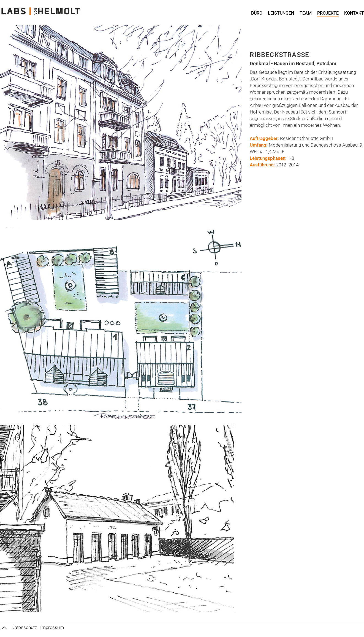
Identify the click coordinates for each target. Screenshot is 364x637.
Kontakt (354, 13)
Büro (257, 13)
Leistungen (281, 13)
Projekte (328, 13)
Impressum (52, 627)
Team (306, 13)
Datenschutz (24, 627)
